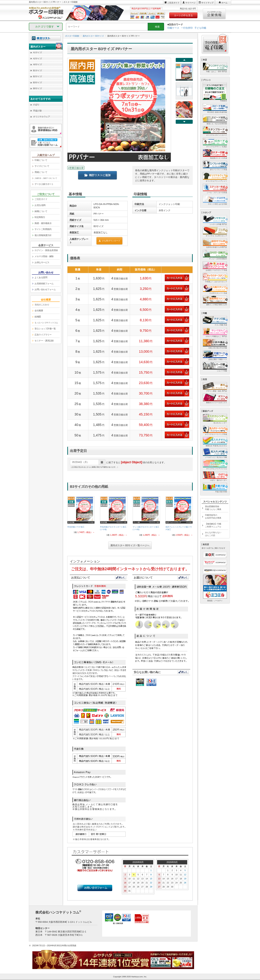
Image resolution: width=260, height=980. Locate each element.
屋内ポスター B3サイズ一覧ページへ (130, 545)
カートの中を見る (183, 15)
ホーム (224, 3)
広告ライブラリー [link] (43, 335)
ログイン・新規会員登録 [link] (46, 250)
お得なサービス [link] (42, 262)
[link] (81, 515)
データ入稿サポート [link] (44, 184)
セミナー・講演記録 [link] (44, 341)
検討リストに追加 (97, 175)
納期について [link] (41, 211)
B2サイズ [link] (37, 76)
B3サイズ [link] (37, 82)
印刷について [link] (41, 160)
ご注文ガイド (173, 3)
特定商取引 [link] (40, 217)
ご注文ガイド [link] (41, 199)
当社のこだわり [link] (42, 305)
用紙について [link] (41, 172)
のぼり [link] (36, 105)
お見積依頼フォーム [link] (44, 284)
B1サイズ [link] (37, 70)
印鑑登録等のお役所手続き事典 (213, 517)
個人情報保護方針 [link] (43, 235)
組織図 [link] (38, 317)
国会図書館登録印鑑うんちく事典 (213, 508)
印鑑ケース (173, 28)
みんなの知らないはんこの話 (213, 534)
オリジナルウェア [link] (41, 117)
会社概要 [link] (39, 311)
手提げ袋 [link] (37, 111)
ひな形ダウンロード (109, 241)
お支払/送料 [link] (40, 205)
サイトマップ (207, 3)
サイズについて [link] (42, 166)
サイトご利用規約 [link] (43, 229)
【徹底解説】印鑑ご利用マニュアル (213, 525)
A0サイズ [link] (37, 64)
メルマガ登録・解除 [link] (44, 256)
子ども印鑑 (200, 28)
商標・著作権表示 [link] (43, 223)
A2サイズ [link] (37, 58)
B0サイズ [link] (37, 88)
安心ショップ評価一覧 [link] (45, 329)
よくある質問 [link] (41, 277)
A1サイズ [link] (37, 52)
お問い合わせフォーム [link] (45, 289)
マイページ (190, 3)
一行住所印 (187, 28)
